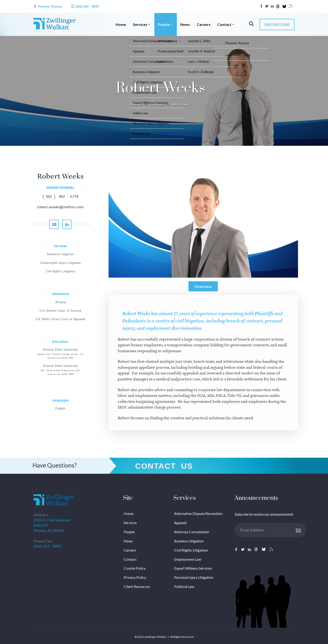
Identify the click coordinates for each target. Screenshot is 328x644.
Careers (204, 24)
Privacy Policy (135, 577)
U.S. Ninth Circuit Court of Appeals (60, 319)
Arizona (60, 302)
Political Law (184, 586)
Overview (203, 286)
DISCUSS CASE (277, 24)
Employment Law (188, 559)
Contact (226, 24)
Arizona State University (60, 350)
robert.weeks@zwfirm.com (60, 207)
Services (142, 24)
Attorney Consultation (192, 532)
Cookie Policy (135, 568)
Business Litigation (60, 254)
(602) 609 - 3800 (87, 6)
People (166, 24)
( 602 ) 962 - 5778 (60, 197)
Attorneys (181, 104)
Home (121, 24)
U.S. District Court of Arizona (60, 311)
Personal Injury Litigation (194, 577)
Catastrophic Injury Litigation (60, 263)
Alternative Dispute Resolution (198, 513)
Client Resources (137, 586)
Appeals (180, 523)
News (185, 24)
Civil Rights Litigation (60, 271)
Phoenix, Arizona (50, 6)
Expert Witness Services (193, 568)
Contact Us (164, 466)
